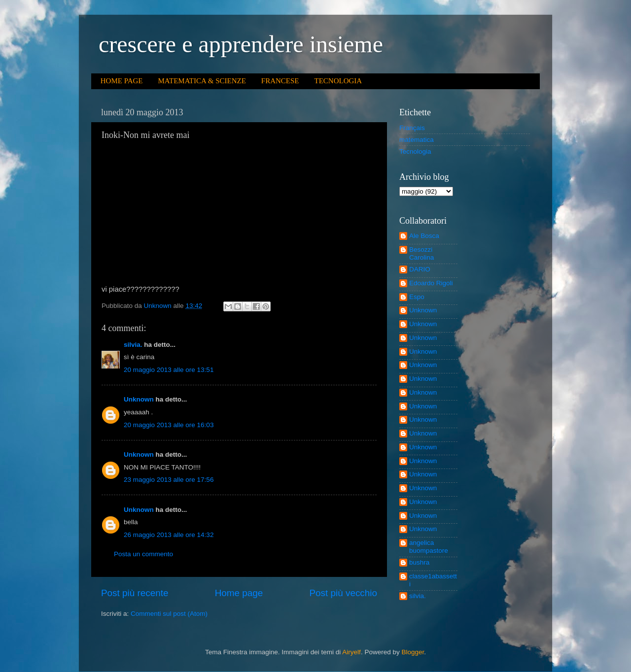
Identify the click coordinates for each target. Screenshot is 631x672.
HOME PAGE (122, 81)
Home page (239, 593)
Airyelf (351, 652)
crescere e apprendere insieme (241, 44)
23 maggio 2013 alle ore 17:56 (169, 480)
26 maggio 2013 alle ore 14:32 (169, 535)
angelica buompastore (429, 547)
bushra (419, 562)
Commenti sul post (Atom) (169, 614)
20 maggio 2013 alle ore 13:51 (169, 370)
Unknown (139, 399)
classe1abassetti (433, 580)
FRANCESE (280, 81)
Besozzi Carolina (421, 253)
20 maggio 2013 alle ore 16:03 (169, 425)
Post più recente (135, 593)
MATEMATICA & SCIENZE (202, 81)
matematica (417, 140)
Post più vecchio (343, 593)
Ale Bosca (424, 236)
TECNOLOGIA (338, 81)
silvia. (133, 345)
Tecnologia (415, 151)
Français (412, 128)
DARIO (420, 269)
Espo (417, 297)
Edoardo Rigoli (431, 283)
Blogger (413, 652)
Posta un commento (143, 554)
